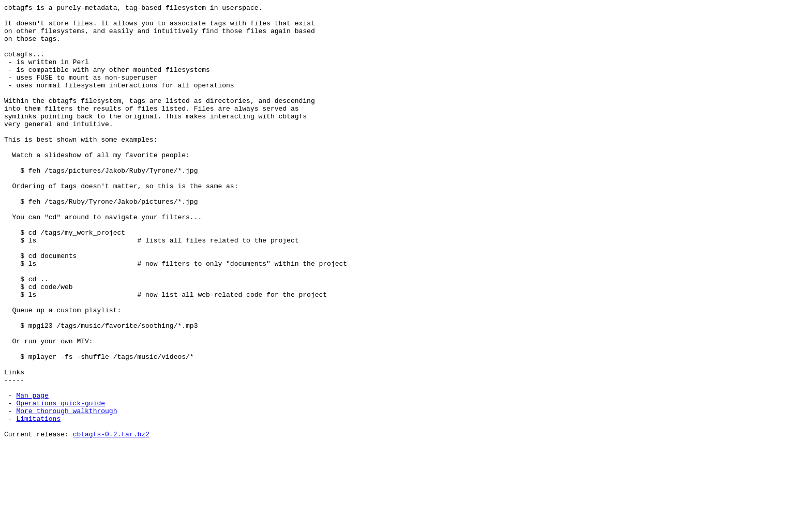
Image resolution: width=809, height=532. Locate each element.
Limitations (38, 502)
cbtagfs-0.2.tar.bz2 (111, 521)
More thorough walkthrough (66, 493)
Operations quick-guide (61, 483)
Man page (32, 474)
